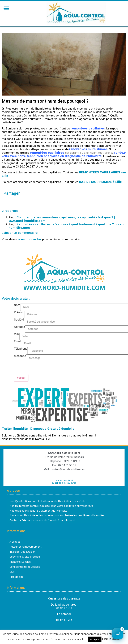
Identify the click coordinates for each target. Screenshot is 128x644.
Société (123, 320)
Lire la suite (111, 639)
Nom (121, 305)
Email (121, 341)
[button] (6, 8)
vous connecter (30, 239)
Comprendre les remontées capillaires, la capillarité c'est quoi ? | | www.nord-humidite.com (63, 219)
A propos (15, 542)
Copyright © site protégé (25, 557)
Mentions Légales (20, 562)
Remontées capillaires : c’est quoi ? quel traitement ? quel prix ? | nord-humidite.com (67, 226)
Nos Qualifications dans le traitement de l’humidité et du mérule (48, 501)
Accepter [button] (95, 639)
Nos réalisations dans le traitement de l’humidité (38, 511)
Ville (121, 334)
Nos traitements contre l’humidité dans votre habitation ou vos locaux (51, 506)
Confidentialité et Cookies (25, 567)
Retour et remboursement (25, 547)
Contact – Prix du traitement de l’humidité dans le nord (42, 520)
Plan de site (17, 577)
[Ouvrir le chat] (118, 634)
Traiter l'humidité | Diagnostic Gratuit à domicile (38, 429)
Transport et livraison (22, 552)
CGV (12, 572)
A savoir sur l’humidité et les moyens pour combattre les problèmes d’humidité (57, 515)
